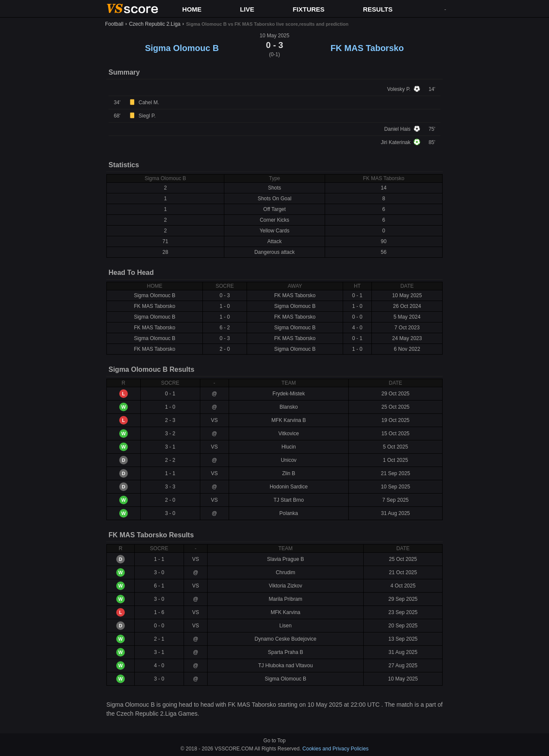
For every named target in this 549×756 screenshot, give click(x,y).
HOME (192, 9)
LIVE (247, 9)
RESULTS (378, 9)
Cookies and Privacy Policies (335, 749)
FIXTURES (308, 9)
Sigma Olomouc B (182, 48)
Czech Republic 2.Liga (155, 24)
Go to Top (274, 741)
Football (114, 24)
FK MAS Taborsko (367, 48)
